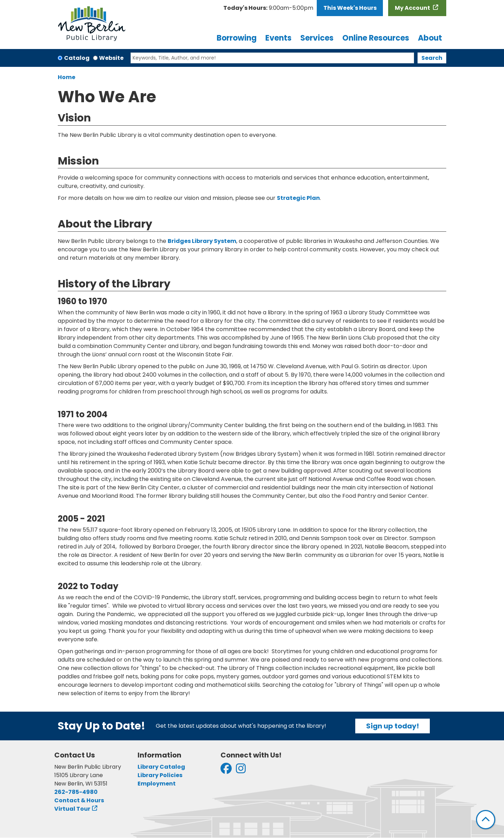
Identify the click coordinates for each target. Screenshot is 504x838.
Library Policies (160, 775)
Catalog (77, 58)
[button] (268, 8)
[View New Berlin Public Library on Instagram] (241, 771)
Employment (157, 784)
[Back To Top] (486, 820)
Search (432, 58)
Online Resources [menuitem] (376, 38)
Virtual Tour (72, 809)
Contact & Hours (79, 800)
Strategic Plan (298, 198)
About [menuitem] (430, 38)
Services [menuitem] (317, 38)
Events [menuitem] (278, 38)
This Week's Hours (350, 8)
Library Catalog (161, 767)
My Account (413, 8)
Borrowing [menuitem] (237, 38)
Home (66, 77)
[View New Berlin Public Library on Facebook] (226, 771)
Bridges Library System (202, 241)
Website (111, 58)
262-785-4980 (76, 792)
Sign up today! (393, 726)
